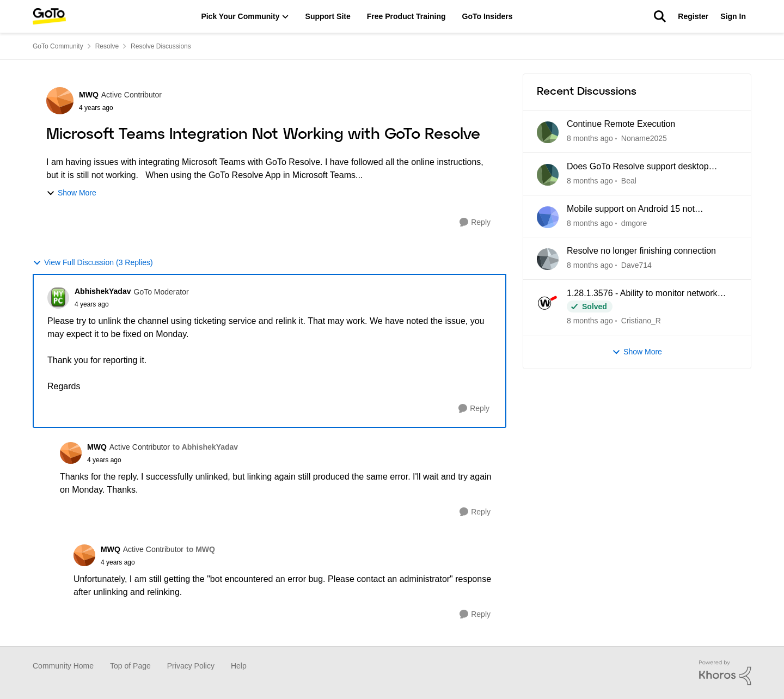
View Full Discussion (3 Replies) (93, 263)
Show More (71, 193)
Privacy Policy (191, 666)
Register (693, 16)
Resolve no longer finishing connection (641, 251)
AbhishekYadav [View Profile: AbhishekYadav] (103, 291)
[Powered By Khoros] (725, 673)
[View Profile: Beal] (548, 175)
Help (239, 666)
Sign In (733, 16)
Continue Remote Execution (621, 124)
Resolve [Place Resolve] (107, 46)
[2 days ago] (590, 139)
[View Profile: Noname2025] (548, 132)
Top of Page (130, 666)
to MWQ (201, 549)
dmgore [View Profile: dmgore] (634, 223)
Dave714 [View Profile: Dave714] (636, 265)
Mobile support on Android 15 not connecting (631, 210)
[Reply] (475, 222)
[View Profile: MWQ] (60, 101)
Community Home (63, 666)
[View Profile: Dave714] (548, 259)
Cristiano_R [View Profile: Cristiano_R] (641, 321)
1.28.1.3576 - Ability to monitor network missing (642, 294)
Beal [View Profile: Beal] (629, 181)
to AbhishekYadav (205, 447)
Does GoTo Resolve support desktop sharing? (638, 167)
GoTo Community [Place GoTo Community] (58, 46)
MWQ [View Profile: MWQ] (89, 95)
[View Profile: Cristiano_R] (548, 302)
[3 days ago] (590, 181)
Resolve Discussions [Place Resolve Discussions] (161, 46)
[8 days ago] (590, 223)
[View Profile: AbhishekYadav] (58, 298)
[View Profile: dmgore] (548, 217)
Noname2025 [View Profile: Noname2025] (644, 138)
